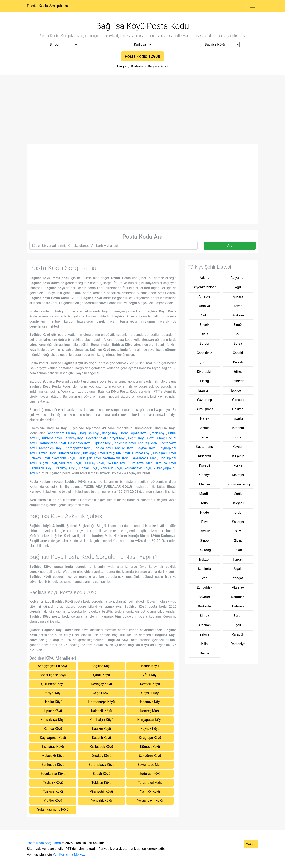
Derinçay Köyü (74, 438)
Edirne (238, 372)
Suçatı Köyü (48, 463)
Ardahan (204, 625)
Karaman (238, 597)
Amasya (205, 297)
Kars (238, 437)
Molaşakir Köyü (164, 453)
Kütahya (205, 475)
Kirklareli (205, 456)
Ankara (238, 297)
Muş (204, 503)
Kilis (204, 644)
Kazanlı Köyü (48, 453)
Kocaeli (204, 465)
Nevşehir (238, 503)
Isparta (238, 419)
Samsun (204, 531)
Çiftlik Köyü (150, 675)
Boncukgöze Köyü (134, 433)
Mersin (204, 428)
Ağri (238, 287)
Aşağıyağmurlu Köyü (63, 433)
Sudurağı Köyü (70, 463)
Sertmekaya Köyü (116, 458)
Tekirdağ (204, 550)
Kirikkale (204, 606)
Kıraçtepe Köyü (70, 453)
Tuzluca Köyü (166, 463)
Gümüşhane (205, 409)
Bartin (238, 616)
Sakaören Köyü (64, 458)
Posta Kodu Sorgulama (48, 6)
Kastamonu (204, 447)
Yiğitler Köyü (88, 468)
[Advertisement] (142, 113)
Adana (204, 278)
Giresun (238, 400)
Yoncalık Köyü (111, 468)
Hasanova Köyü (80, 443)
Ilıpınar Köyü (103, 443)
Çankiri (238, 353)
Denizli (238, 362)
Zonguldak (204, 588)
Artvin (238, 306)
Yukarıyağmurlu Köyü (53, 809)
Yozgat (238, 578)
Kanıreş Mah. (148, 443)
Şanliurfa (204, 569)
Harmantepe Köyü (52, 443)
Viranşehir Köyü (41, 468)
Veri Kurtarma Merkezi (69, 855)
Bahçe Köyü (111, 433)
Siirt (238, 531)
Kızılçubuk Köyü (118, 453)
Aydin (204, 315)
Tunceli (238, 559)
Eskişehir (238, 390)
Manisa (204, 484)
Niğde (204, 512)
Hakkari (238, 409)
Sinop (204, 541)
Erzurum (205, 390)
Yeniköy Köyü (66, 468)
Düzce (204, 653)
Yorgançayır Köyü (138, 468)
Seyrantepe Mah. (145, 458)
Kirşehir (238, 456)
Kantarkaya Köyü (53, 720)
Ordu (238, 512)
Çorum (204, 362)
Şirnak (204, 616)
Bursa (238, 343)
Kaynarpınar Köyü (53, 738)
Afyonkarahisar (204, 287)
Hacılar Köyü (53, 702)
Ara (230, 246)
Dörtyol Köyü (117, 438)
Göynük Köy (156, 438)
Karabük (238, 634)
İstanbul (238, 428)
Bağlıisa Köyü (158, 66)
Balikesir (238, 315)
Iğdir (238, 625)
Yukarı (251, 844)
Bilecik (204, 325)
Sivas (238, 541)
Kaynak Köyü (147, 448)
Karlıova (137, 66)
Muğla (238, 494)
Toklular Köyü (116, 463)
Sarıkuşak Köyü (89, 458)
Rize (204, 522)
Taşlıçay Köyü (94, 463)
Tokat (238, 550)
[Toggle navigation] (252, 6)
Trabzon (204, 559)
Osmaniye (238, 644)
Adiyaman (238, 278)
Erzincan (238, 381)
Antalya (204, 306)
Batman (238, 606)
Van (204, 578)
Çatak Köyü (158, 433)
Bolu (238, 334)
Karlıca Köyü (103, 448)
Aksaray (238, 588)
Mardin (204, 494)
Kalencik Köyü (125, 443)
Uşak (238, 569)
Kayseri (238, 447)
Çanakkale (204, 353)
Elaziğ (204, 381)
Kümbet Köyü (141, 453)
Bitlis (204, 334)
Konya (238, 465)
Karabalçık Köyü (51, 448)
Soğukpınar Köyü (53, 774)
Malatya (238, 475)
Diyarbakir (204, 372)
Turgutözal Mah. (141, 463)
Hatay (205, 419)
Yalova (204, 634)
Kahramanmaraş (238, 484)
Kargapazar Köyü (79, 448)
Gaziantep (205, 400)
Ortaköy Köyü (40, 458)
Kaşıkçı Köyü (125, 448)
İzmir (205, 437)
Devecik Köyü (96, 438)
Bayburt (204, 597)
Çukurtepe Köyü (50, 438)
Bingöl (122, 66)
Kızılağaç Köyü (94, 453)
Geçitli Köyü (137, 438)
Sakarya (238, 522)
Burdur (204, 343)
